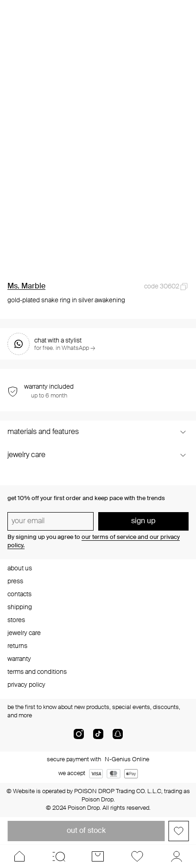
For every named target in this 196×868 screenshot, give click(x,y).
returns (17, 646)
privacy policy (26, 685)
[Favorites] (137, 856)
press (15, 581)
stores (16, 620)
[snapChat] (118, 738)
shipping (20, 607)
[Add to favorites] (178, 831)
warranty (19, 659)
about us (20, 568)
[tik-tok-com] (98, 738)
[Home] (20, 856)
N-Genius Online (127, 760)
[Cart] (98, 856)
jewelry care (24, 633)
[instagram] (79, 738)
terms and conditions (37, 672)
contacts (19, 594)
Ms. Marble (26, 287)
